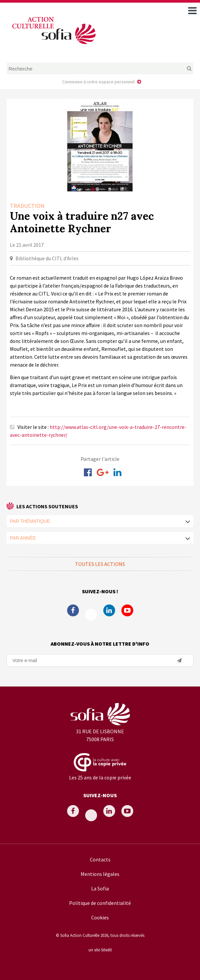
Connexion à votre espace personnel (98, 82)
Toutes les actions (100, 564)
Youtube (127, 610)
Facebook (73, 610)
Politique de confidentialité (100, 903)
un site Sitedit (100, 950)
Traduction (27, 206)
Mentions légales (100, 874)
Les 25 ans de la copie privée (100, 777)
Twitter (91, 615)
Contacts (100, 859)
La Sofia (100, 888)
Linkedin (109, 610)
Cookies (100, 917)
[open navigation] (192, 11)
